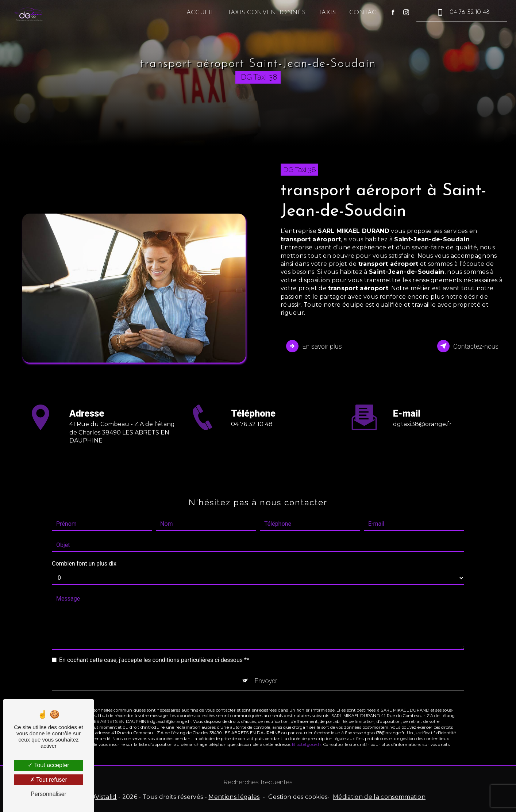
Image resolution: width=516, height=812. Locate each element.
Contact (363, 13)
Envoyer (266, 670)
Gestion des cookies (298, 796)
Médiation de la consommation (379, 796)
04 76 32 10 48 (461, 12)
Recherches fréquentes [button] (258, 781)
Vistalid (106, 796)
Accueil (199, 13)
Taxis (326, 13)
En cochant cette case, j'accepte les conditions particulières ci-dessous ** (154, 649)
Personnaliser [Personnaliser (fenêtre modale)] (49, 794)
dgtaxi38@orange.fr (422, 413)
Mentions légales (234, 796)
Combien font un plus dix (84, 553)
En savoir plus (315, 346)
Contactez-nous (466, 346)
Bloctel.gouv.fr (307, 734)
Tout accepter (48, 765)
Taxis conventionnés (265, 13)
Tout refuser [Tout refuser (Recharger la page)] (49, 780)
